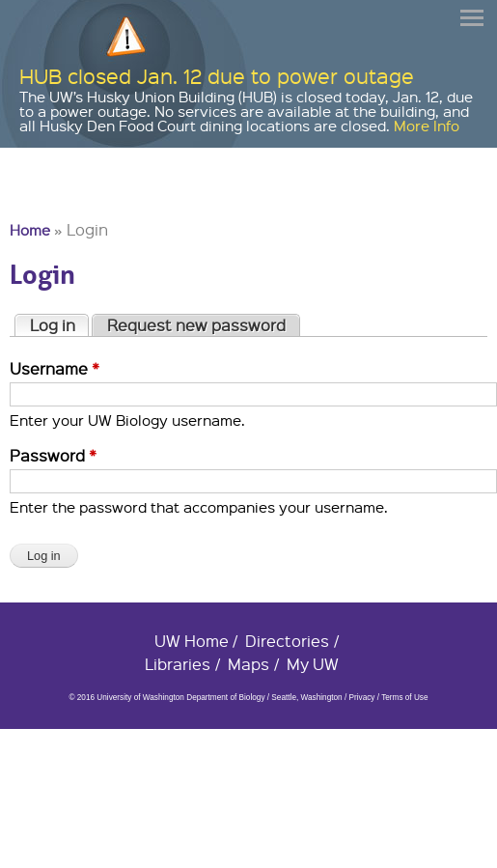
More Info (427, 126)
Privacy (361, 698)
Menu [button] (473, 18)
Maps (248, 664)
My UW (313, 664)
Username (55, 368)
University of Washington (44, 199)
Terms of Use (404, 698)
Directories (287, 641)
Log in (59, 325)
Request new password (196, 325)
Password (53, 455)
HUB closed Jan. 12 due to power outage (217, 76)
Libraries (178, 664)
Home (30, 230)
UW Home (192, 641)
